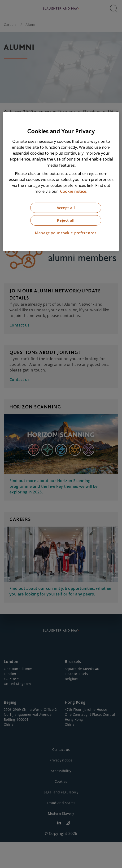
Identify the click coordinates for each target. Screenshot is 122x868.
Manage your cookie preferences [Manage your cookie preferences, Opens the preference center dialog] (66, 233)
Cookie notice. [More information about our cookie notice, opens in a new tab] (74, 191)
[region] (61, 181)
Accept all (66, 208)
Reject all (66, 220)
